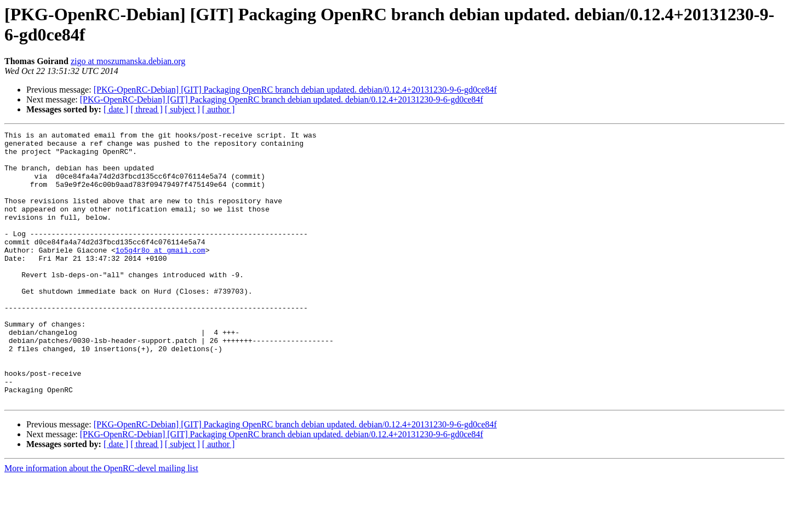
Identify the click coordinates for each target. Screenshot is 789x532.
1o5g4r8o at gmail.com (161, 274)
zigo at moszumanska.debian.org (128, 61)
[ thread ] (147, 109)
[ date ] (116, 109)
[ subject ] (182, 109)
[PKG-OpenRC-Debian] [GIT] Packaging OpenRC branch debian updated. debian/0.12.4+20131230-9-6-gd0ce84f (295, 90)
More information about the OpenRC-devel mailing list (101, 522)
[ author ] (219, 109)
